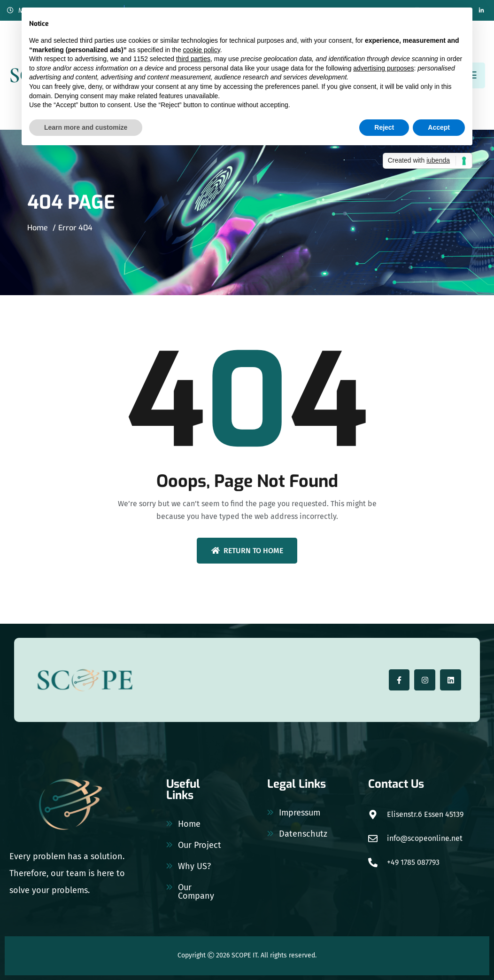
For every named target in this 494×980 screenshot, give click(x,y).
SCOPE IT (244, 955)
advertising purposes (383, 68)
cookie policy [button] (202, 50)
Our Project (200, 845)
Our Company (196, 892)
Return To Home (247, 551)
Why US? (194, 866)
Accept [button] (439, 127)
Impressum (300, 813)
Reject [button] (384, 127)
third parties (193, 59)
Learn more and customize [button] (86, 127)
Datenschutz (303, 834)
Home (38, 228)
